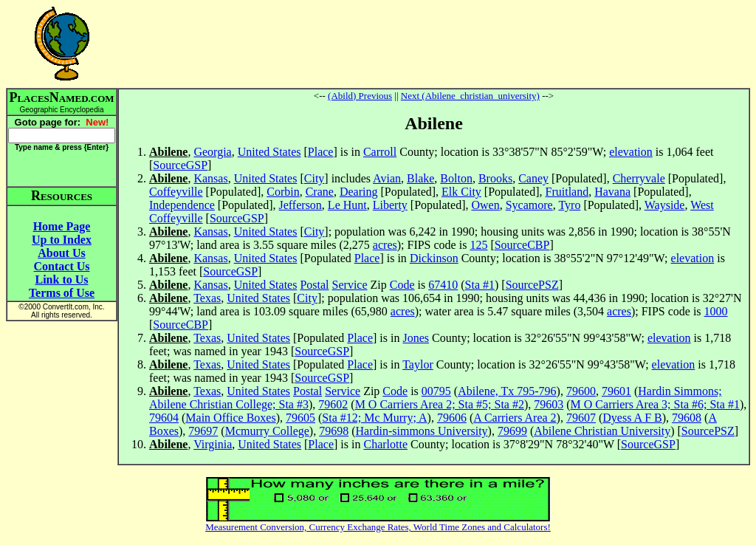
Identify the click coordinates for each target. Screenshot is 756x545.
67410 (443, 285)
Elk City (461, 192)
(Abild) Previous (360, 96)
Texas (207, 298)
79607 (581, 418)
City (315, 178)
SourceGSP (180, 165)
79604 (164, 418)
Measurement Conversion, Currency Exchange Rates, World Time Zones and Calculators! (378, 527)
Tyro (569, 205)
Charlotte (385, 444)
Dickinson (434, 258)
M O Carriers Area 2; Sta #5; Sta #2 (440, 404)
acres (385, 245)
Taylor (418, 364)
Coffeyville (176, 192)
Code (402, 285)
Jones (416, 338)
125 (478, 245)
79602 (333, 404)
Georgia (212, 152)
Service (350, 285)
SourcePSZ (532, 285)
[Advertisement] (434, 44)
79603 (549, 404)
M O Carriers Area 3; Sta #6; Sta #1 (655, 404)
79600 (581, 391)
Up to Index (62, 240)
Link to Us (61, 280)
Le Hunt (347, 205)
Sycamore (529, 205)
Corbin (283, 192)
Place (321, 152)
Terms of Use (62, 293)
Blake (420, 178)
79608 (687, 418)
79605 (300, 418)
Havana (612, 192)
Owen (485, 205)
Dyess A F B (632, 418)
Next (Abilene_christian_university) (470, 96)
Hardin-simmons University (422, 431)
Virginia (213, 444)
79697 (203, 431)
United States (269, 152)
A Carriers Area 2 (515, 418)
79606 (452, 418)
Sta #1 (480, 285)
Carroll (380, 152)
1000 (716, 311)
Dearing (359, 192)
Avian (387, 178)
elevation (631, 152)
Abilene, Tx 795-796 (507, 391)
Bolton (456, 178)
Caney (533, 178)
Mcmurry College (267, 431)
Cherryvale (639, 178)
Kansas (210, 178)
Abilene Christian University (602, 431)
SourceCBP (522, 245)
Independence (182, 205)
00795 (436, 391)
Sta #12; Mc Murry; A (374, 418)
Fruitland (567, 192)
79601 (616, 391)
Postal (314, 285)
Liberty (390, 205)
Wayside (665, 205)
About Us (61, 253)
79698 (334, 431)
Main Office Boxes (230, 418)
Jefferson (300, 205)
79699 (512, 431)
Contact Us (62, 266)
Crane (320, 192)
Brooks (495, 178)
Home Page (62, 226)
